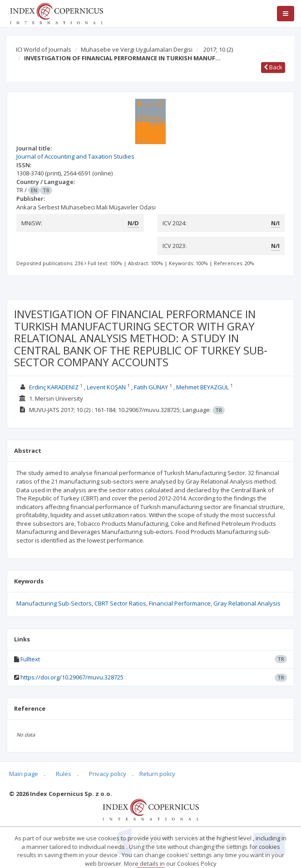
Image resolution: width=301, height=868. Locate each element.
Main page (24, 774)
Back (273, 67)
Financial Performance (180, 603)
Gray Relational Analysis (247, 603)
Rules (64, 774)
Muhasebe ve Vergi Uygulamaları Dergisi (137, 49)
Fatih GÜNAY (151, 387)
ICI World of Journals (44, 49)
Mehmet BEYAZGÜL (202, 387)
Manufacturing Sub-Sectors (54, 603)
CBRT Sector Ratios (120, 603)
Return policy (157, 774)
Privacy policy (108, 774)
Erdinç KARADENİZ (54, 387)
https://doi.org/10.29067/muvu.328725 (72, 677)
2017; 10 (218, 49)
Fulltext (30, 659)
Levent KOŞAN (106, 387)
